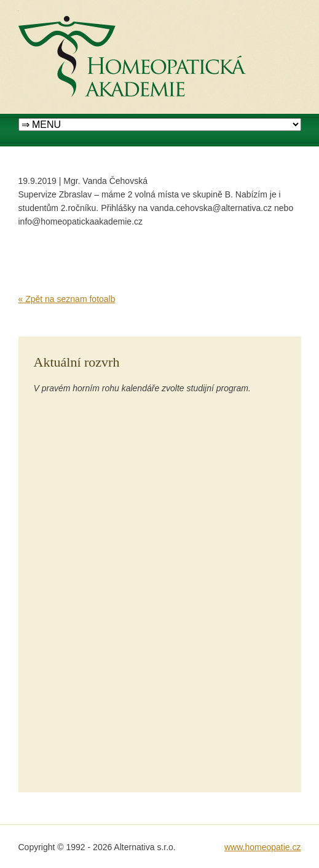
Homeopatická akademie (66, 7)
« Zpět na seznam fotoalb (67, 299)
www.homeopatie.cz (263, 847)
